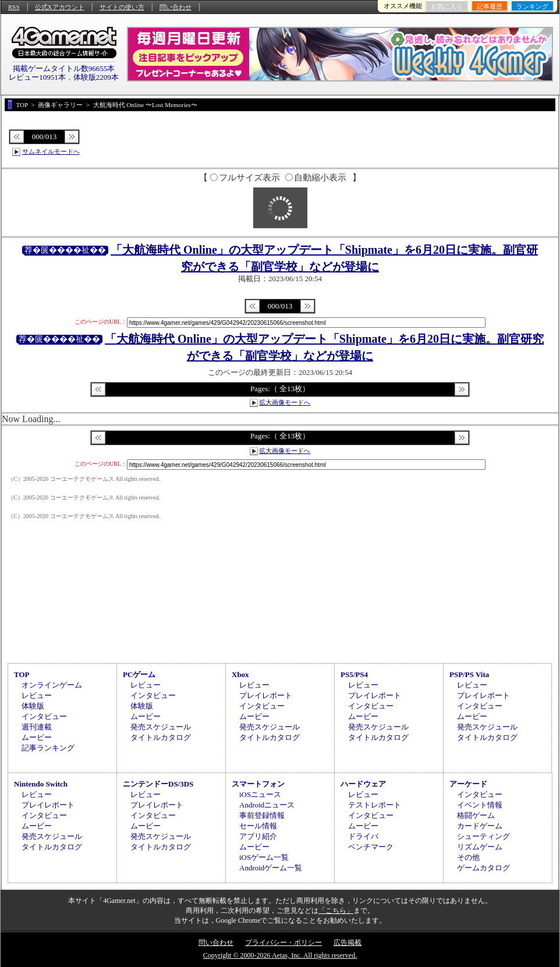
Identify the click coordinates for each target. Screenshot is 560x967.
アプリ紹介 (258, 836)
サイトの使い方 (122, 7)
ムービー (37, 737)
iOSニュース (260, 794)
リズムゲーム (480, 847)
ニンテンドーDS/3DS (158, 784)
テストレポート (375, 805)
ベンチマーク (371, 847)
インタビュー (44, 716)
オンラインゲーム (52, 685)
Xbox (240, 674)
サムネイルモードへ (51, 151)
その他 (468, 857)
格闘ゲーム (476, 815)
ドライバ (363, 836)
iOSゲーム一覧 (264, 857)
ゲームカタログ (483, 868)
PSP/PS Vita (469, 674)
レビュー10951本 (37, 77)
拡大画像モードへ (285, 402)
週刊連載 (37, 727)
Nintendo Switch (41, 784)
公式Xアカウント (60, 7)
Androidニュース (267, 805)
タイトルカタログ (161, 737)
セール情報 (258, 826)
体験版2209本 (96, 77)
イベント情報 (480, 805)
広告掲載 (348, 943)
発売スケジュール (161, 727)
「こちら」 (336, 911)
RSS (14, 7)
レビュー (37, 695)
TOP (22, 674)
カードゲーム (480, 826)
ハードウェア (363, 784)
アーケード (468, 784)
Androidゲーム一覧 (271, 868)
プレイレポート (266, 695)
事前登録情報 (262, 815)
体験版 (33, 706)
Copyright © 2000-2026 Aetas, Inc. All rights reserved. (280, 955)
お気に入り (447, 6)
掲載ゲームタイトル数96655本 (64, 68)
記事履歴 (490, 6)
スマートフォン (258, 784)
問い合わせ (176, 7)
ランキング (532, 6)
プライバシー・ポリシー (283, 943)
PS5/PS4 (354, 674)
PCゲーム (139, 674)
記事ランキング (48, 748)
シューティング (483, 836)
